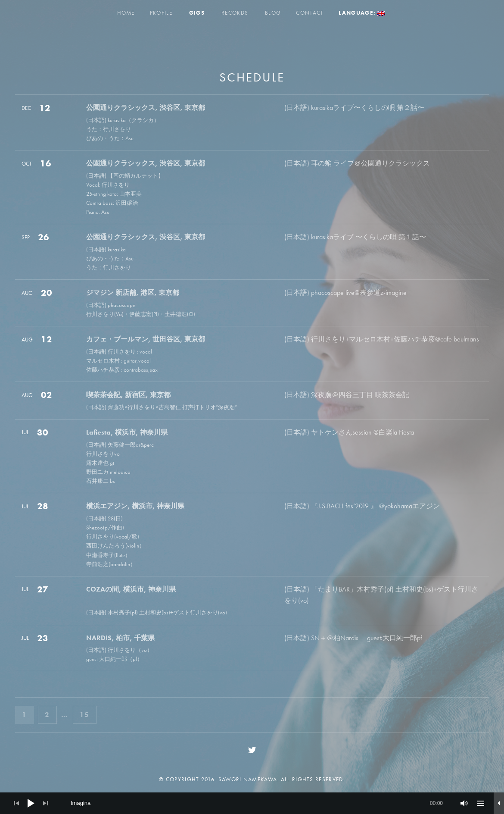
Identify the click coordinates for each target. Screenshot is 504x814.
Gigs (197, 13)
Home (126, 13)
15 (88, 714)
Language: (362, 13)
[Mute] (464, 803)
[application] (252, 803)
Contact (310, 13)
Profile (161, 13)
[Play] (31, 803)
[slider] (257, 803)
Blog (273, 13)
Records (235, 13)
